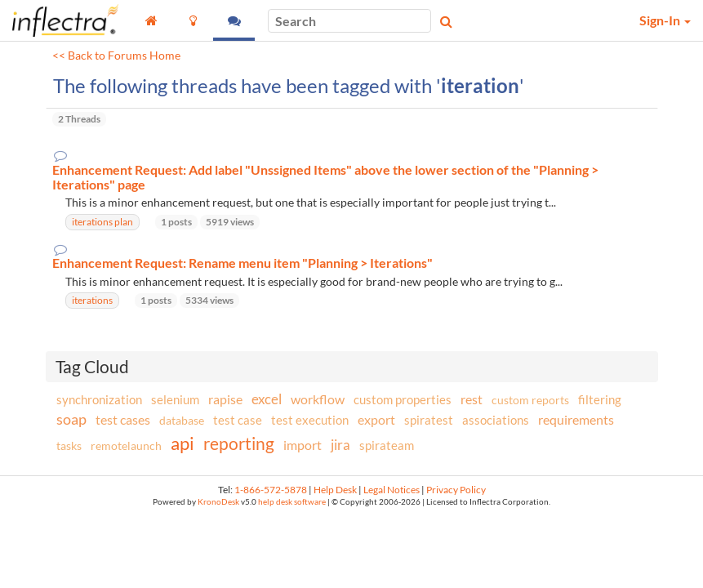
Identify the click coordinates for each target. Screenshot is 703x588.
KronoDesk (218, 502)
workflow (318, 399)
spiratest (429, 420)
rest (472, 399)
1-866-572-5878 (271, 490)
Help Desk (335, 490)
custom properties (403, 399)
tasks (69, 445)
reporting (239, 443)
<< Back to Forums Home (116, 56)
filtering (600, 399)
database (182, 420)
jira (340, 445)
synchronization (99, 399)
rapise (225, 399)
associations (496, 420)
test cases (123, 419)
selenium (175, 399)
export (376, 420)
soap (71, 419)
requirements (576, 419)
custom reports (530, 400)
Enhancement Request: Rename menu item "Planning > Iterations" (242, 263)
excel (267, 399)
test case (238, 420)
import (303, 445)
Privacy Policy (456, 490)
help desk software (292, 502)
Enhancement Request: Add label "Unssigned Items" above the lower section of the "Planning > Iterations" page (325, 177)
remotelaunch (126, 445)
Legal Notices (392, 490)
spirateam (387, 445)
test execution (310, 420)
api (182, 443)
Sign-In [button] (665, 20)
